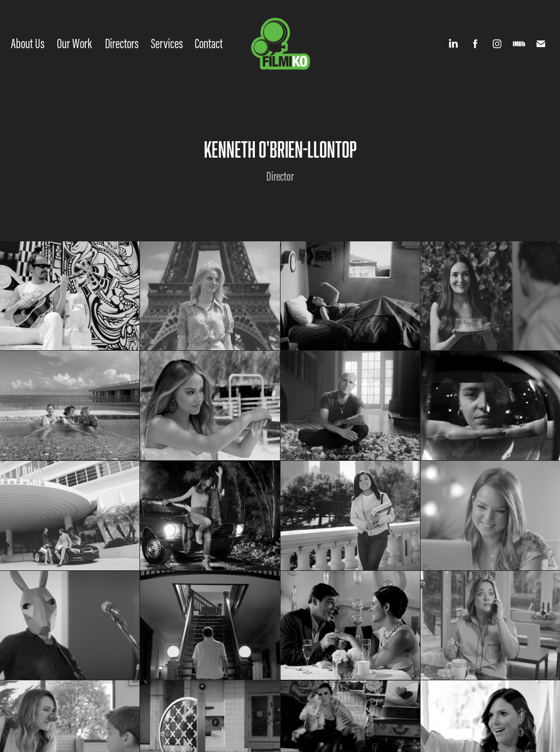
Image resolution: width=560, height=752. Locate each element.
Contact (209, 44)
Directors (122, 44)
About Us (28, 44)
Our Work (74, 44)
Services (167, 44)
